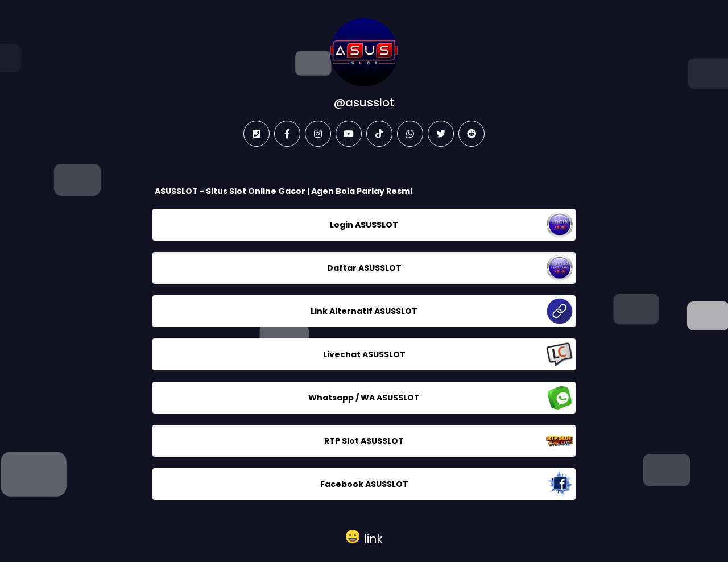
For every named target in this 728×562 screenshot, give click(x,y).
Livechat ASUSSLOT (364, 354)
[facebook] (287, 134)
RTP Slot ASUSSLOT (364, 441)
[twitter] (441, 134)
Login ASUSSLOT (364, 225)
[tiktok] (379, 134)
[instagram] (318, 134)
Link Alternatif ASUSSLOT (364, 311)
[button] (364, 536)
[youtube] (349, 134)
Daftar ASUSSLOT (364, 268)
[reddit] (471, 134)
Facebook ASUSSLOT (364, 484)
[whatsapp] (410, 134)
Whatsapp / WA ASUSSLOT (364, 398)
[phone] (257, 134)
